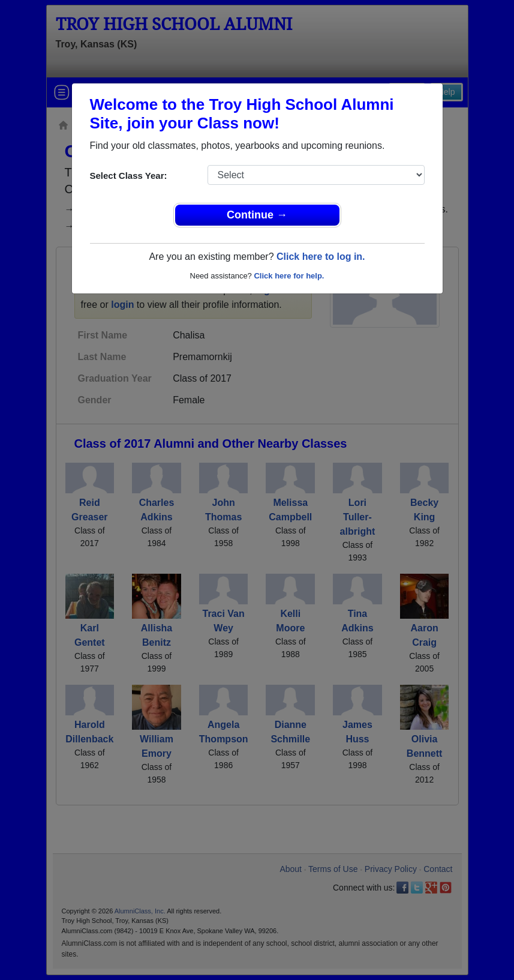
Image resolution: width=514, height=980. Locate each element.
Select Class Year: (129, 176)
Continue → (257, 215)
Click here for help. (289, 276)
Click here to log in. (321, 257)
